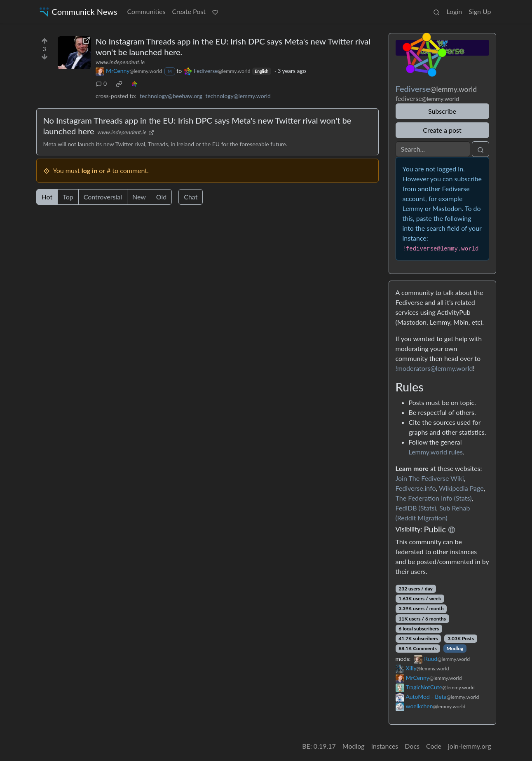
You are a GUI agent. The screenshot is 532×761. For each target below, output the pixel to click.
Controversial (103, 197)
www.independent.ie (120, 62)
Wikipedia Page (461, 488)
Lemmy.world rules (436, 452)
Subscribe (442, 111)
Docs (412, 746)
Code (434, 746)
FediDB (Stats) (416, 508)
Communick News (78, 12)
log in (90, 170)
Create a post (442, 130)
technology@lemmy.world (238, 96)
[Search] (433, 149)
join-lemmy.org (469, 746)
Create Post (189, 11)
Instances (385, 746)
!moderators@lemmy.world (434, 368)
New (139, 197)
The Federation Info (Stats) (434, 498)
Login (454, 11)
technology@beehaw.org (171, 96)
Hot (47, 197)
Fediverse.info (416, 488)
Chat (191, 197)
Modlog (455, 648)
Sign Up (480, 11)
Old (161, 197)
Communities (146, 11)
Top (68, 197)
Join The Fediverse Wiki (430, 478)
